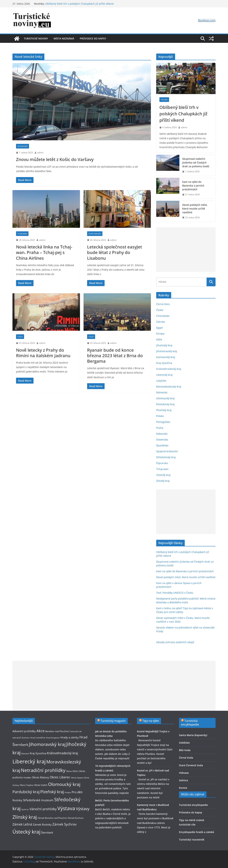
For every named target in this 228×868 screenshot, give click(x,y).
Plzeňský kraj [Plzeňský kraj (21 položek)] (52, 792)
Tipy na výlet (151, 721)
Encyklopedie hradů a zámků (197, 832)
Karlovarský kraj (166, 357)
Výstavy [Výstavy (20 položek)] (83, 809)
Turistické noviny (36, 38)
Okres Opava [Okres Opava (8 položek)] (77, 778)
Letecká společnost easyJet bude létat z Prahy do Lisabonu (115, 252)
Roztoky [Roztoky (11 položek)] (17, 800)
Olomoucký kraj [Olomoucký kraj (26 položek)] (64, 784)
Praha (160, 428)
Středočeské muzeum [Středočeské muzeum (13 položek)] (38, 800)
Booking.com (207, 20)
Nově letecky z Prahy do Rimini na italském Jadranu (43, 353)
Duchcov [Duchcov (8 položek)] (26, 738)
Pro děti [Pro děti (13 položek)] (77, 792)
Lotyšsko (161, 381)
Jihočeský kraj (164, 345)
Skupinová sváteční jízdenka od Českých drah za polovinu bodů (196, 163)
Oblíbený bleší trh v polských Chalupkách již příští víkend (80, 4)
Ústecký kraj (163, 475)
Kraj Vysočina (164, 363)
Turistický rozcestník (192, 840)
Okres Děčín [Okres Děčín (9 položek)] (72, 771)
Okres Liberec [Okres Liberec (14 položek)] (60, 777)
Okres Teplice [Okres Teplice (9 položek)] (27, 785)
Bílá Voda (185, 750)
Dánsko (161, 322)
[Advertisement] (186, 250)
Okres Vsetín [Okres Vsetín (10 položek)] (41, 785)
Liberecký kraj (164, 375)
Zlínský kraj (163, 481)
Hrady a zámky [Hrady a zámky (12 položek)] (70, 737)
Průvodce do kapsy (93, 38)
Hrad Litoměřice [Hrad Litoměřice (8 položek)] (38, 738)
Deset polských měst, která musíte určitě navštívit (195, 209)
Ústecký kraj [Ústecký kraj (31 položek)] (26, 832)
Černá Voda (186, 758)
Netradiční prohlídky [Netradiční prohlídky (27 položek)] (43, 770)
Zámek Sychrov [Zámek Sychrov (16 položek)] (64, 824)
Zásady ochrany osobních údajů (175, 642)
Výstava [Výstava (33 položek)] (66, 808)
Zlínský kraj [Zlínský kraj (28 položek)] (25, 817)
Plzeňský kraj (164, 410)
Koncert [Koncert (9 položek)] (25, 753)
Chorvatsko (163, 316)
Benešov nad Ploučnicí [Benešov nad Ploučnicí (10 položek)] (57, 731)
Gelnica (183, 780)
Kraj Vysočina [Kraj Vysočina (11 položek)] (38, 753)
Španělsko (162, 445)
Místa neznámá (64, 38)
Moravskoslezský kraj (169, 387)
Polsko (164, 100)
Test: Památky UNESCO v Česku (175, 593)
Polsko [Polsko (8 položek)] (68, 792)
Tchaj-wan (22, 234)
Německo (162, 392)
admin (40, 153)
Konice (183, 788)
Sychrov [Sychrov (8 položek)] (25, 809)
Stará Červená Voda (191, 765)
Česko (160, 310)
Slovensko (23, 146)
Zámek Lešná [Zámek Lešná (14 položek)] (22, 824)
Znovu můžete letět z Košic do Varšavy (55, 159)
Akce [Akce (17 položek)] (41, 731)
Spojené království (167, 451)
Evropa (160, 334)
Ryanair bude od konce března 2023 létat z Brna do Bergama (115, 355)
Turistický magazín (113, 721)
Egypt (160, 328)
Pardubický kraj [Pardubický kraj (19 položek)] (26, 792)
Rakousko (162, 434)
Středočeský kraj (166, 457)
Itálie (20, 337)
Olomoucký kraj (165, 398)
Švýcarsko (162, 463)
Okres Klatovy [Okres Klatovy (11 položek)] (40, 777)
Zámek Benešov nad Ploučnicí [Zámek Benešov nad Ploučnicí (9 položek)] (52, 818)
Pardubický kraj (165, 404)
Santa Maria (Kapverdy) (193, 735)
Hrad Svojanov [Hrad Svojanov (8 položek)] (53, 738)
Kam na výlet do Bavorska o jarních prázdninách (193, 186)
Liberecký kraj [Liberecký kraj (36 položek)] (29, 761)
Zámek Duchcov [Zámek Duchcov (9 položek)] (76, 818)
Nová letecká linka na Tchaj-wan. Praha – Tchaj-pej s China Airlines (44, 252)
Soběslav (184, 743)
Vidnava (184, 773)
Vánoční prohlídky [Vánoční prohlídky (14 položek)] (43, 809)
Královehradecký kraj (169, 369)
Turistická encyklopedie (190, 723)
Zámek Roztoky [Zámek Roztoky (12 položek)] (42, 824)
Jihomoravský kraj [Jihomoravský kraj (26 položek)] (47, 744)
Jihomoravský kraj (167, 351)
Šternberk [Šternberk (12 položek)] (47, 832)
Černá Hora (163, 304)
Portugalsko (95, 234)
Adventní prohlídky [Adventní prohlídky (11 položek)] (24, 731)
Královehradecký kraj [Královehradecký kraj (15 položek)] (62, 753)
